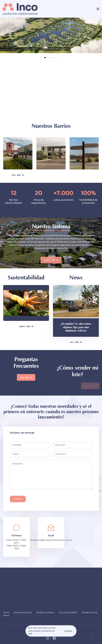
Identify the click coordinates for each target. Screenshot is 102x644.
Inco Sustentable (68, 612)
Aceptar (68, 631)
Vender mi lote (90, 612)
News (6, 615)
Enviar (18, 502)
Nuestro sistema (45, 612)
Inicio (6, 612)
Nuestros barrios (23, 612)
